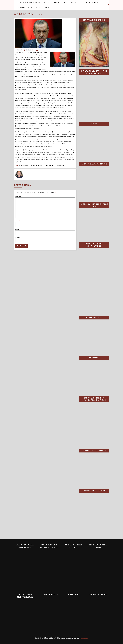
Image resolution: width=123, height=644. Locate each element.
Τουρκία (52, 165)
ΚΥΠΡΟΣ (65, 3)
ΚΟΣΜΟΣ (73, 3)
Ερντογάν (39, 165)
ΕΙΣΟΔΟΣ (38, 8)
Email (17, 229)
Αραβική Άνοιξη (24, 165)
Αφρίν (33, 165)
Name (18, 221)
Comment (19, 196)
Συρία (46, 165)
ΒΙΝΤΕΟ (30, 8)
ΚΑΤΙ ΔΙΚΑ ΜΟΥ (21, 8)
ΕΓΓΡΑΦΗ (46, 8)
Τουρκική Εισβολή (62, 165)
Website (18, 237)
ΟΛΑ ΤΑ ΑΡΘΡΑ (47, 3)
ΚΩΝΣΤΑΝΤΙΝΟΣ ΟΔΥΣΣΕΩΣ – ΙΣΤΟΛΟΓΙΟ (28, 3)
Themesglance (84, 638)
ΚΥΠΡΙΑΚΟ (57, 3)
